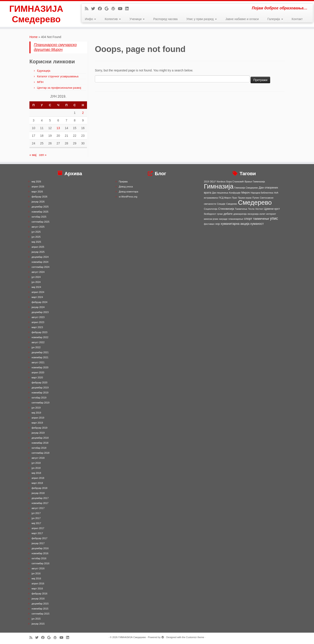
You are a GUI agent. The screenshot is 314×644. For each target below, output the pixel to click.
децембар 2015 (40, 604)
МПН (40, 82)
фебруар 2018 (39, 488)
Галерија (275, 19)
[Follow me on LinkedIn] (128, 9)
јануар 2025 (38, 252)
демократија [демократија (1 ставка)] (240, 214)
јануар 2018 (38, 493)
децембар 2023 (40, 312)
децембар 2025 (40, 207)
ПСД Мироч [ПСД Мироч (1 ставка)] (225, 198)
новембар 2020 (40, 367)
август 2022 (38, 342)
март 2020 (37, 377)
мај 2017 (36, 523)
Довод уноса (126, 187)
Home (33, 37)
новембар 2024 (40, 262)
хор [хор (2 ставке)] (218, 224)
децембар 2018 (40, 438)
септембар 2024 (41, 267)
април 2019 (38, 418)
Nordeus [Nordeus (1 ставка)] (221, 182)
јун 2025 (36, 237)
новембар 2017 (40, 503)
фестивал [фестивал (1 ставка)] (209, 224)
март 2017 (37, 533)
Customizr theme (195, 637)
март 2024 (37, 297)
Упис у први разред (201, 19)
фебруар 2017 (39, 538)
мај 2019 (36, 413)
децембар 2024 (40, 257)
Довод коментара (129, 192)
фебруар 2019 (39, 428)
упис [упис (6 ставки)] (274, 218)
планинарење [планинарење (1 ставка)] (236, 219)
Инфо (90, 19)
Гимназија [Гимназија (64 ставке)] (219, 186)
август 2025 (38, 227)
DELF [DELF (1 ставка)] (213, 182)
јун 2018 (36, 468)
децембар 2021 (40, 352)
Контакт (297, 19)
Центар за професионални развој (59, 88)
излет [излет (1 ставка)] (262, 214)
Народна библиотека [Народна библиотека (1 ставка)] (262, 193)
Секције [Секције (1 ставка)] (221, 204)
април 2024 (38, 292)
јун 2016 (36, 573)
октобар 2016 (39, 558)
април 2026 (38, 187)
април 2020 (38, 372)
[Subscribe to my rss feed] (88, 9)
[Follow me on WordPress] (115, 9)
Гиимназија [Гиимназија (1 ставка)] (259, 182)
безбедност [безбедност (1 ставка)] (210, 214)
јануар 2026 (38, 202)
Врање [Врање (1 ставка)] (248, 182)
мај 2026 (36, 182)
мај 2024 (36, 287)
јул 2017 (36, 513)
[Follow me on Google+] (108, 9)
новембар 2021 (40, 357)
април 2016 (38, 583)
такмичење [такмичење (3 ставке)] (261, 219)
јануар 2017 (38, 543)
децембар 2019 (40, 388)
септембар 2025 (41, 222)
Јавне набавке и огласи (242, 19)
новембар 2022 (40, 337)
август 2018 (38, 458)
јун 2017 (36, 518)
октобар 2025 (39, 217)
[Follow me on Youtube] (122, 9)
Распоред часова (165, 19)
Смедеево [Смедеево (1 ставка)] (232, 204)
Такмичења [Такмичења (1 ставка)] (241, 209)
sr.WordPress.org (128, 197)
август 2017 (38, 508)
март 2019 (37, 423)
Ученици (137, 19)
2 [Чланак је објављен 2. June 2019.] (83, 113)
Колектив (113, 19)
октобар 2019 (39, 398)
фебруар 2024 (39, 302)
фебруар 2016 (39, 594)
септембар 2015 (41, 614)
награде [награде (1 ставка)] (223, 219)
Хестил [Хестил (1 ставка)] (259, 209)
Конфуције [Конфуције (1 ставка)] (235, 193)
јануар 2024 (38, 307)
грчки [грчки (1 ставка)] (220, 214)
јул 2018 (36, 463)
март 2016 (37, 589)
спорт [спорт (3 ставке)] (248, 219)
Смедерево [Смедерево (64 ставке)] (255, 202)
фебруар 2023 (39, 332)
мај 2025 (36, 242)
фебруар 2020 (39, 383)
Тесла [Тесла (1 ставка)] (251, 209)
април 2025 (38, 247)
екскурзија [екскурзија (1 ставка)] (253, 214)
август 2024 (38, 272)
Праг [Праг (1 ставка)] (235, 198)
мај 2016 (36, 578)
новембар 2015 (40, 609)
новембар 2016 (40, 553)
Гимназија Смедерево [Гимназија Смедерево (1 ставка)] (246, 188)
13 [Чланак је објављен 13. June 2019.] (58, 128)
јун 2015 (36, 619)
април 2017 (38, 528)
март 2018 (37, 483)
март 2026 (37, 192)
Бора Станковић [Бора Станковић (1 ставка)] (235, 182)
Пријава (123, 182)
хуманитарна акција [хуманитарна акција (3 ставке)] (235, 224)
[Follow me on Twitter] (95, 9)
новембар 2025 (40, 212)
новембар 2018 (40, 443)
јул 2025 (36, 232)
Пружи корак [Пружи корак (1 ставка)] (245, 198)
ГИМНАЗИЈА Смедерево (36, 14)
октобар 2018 (39, 448)
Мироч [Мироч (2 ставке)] (246, 193)
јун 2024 (36, 282)
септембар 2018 (41, 453)
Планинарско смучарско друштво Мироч (55, 47)
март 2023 (37, 327)
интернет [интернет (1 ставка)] (271, 214)
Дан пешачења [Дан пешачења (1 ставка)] (220, 193)
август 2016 (38, 568)
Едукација (44, 71)
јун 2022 (36, 347)
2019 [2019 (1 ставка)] (206, 182)
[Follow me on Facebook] (101, 9)
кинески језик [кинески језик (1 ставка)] (211, 219)
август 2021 (38, 362)
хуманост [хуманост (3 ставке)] (257, 224)
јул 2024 (36, 277)
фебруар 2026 (39, 197)
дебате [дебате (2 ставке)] (228, 214)
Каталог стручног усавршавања (58, 76)
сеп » (43, 155)
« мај (33, 155)
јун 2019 (36, 408)
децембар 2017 (40, 498)
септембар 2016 (41, 563)
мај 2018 (36, 473)
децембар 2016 (40, 548)
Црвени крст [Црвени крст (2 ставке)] (272, 209)
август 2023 (38, 317)
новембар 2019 (40, 393)
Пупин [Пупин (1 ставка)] (256, 198)
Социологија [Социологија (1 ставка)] (211, 209)
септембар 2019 (41, 403)
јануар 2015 (38, 624)
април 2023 (38, 322)
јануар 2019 (38, 433)
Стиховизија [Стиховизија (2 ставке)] (226, 209)
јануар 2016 (38, 599)
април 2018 (38, 478)
